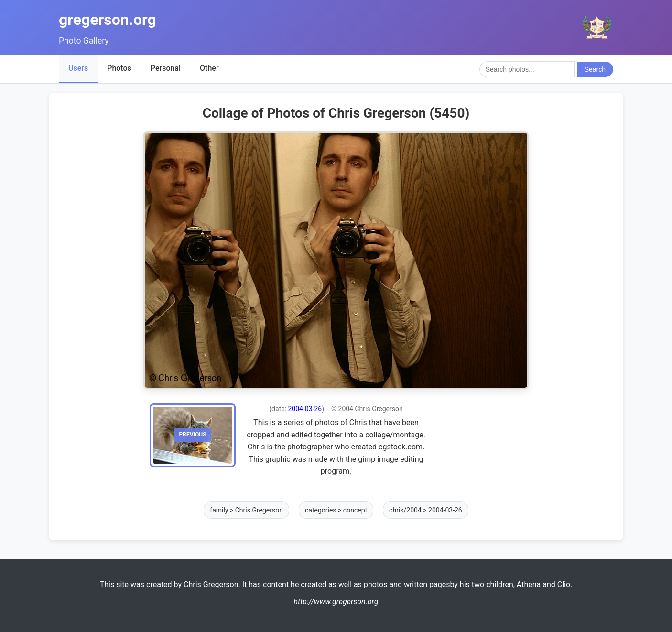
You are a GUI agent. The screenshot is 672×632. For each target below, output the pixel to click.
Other (209, 68)
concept (355, 510)
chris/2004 (405, 510)
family (219, 510)
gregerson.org (108, 20)
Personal (166, 68)
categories (321, 510)
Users (78, 68)
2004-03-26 (305, 409)
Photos (119, 68)
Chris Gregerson (259, 510)
